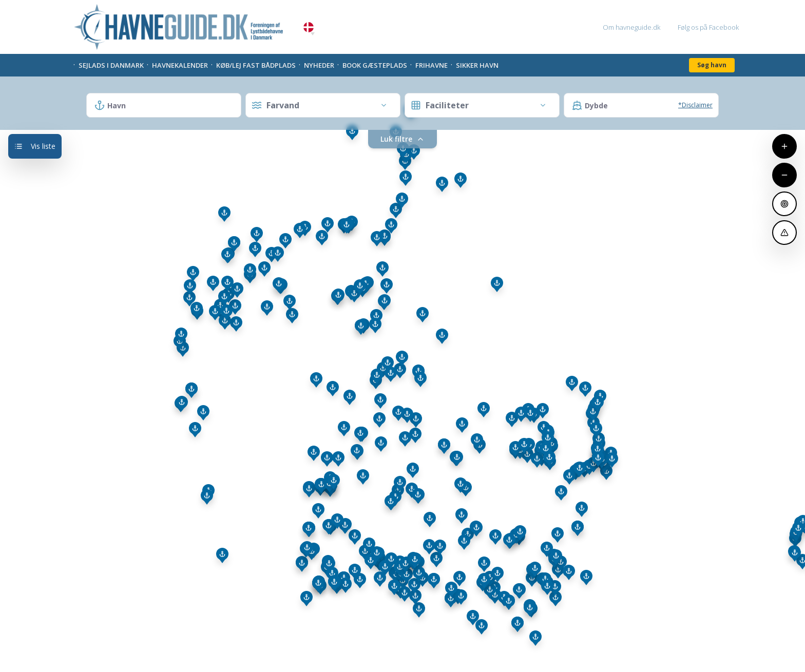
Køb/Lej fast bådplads (256, 65)
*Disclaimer (695, 105)
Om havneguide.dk (631, 27)
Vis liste (35, 146)
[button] (313, 34)
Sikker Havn (477, 65)
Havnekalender (180, 65)
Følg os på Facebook (708, 27)
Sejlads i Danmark (111, 65)
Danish (309, 27)
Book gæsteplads (375, 65)
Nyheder (319, 65)
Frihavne (432, 65)
